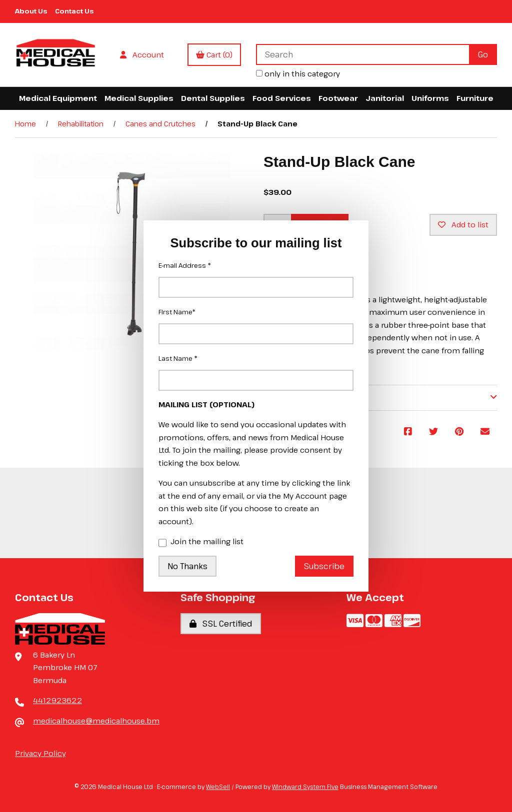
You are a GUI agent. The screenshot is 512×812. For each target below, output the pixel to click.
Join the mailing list (201, 542)
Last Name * (178, 358)
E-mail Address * (185, 265)
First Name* (177, 312)
